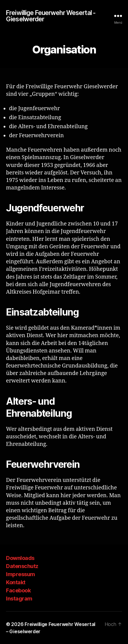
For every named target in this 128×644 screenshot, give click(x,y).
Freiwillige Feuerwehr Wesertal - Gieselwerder (51, 16)
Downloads (20, 558)
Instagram (19, 599)
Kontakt (16, 582)
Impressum (21, 574)
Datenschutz (22, 566)
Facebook (18, 590)
